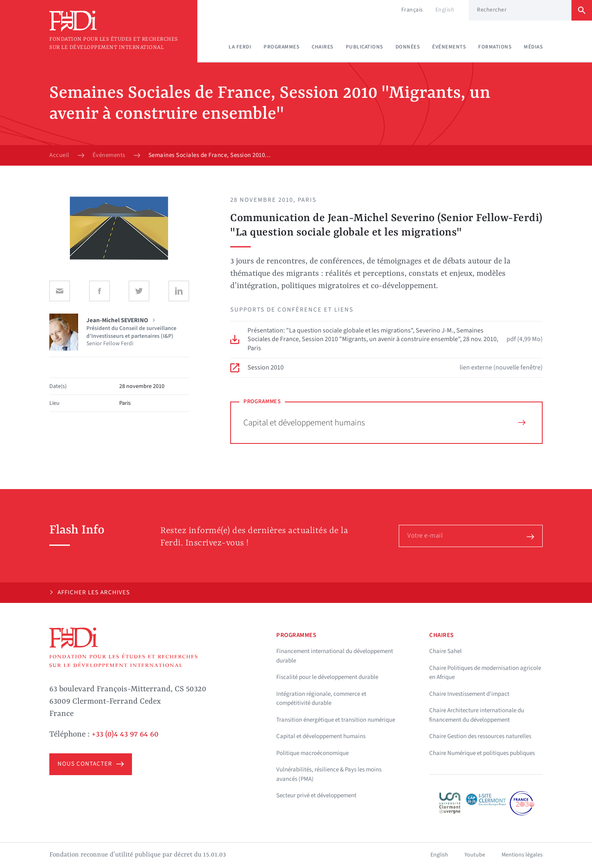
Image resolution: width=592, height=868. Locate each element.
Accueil (59, 155)
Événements (449, 47)
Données (408, 47)
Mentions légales (522, 855)
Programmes (281, 47)
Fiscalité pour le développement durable (327, 677)
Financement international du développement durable (335, 656)
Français (412, 10)
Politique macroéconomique (312, 753)
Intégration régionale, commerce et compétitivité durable (321, 699)
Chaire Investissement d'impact (469, 694)
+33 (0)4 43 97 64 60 (125, 734)
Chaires (323, 47)
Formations (495, 47)
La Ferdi (240, 47)
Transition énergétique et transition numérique (336, 720)
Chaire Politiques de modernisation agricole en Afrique (485, 673)
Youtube (475, 855)
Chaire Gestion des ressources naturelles (480, 736)
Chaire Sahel (445, 651)
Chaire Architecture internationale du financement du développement (477, 715)
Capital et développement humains (384, 422)
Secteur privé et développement (316, 795)
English (445, 10)
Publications (364, 47)
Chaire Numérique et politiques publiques (482, 753)
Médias (533, 47)
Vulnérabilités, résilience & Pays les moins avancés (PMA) (329, 774)
